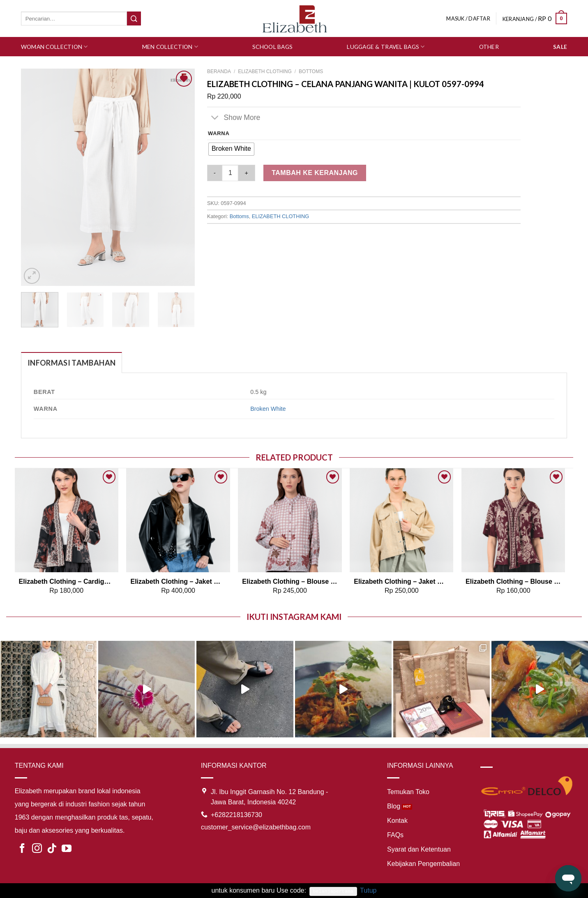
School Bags (272, 47)
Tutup (368, 890)
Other (489, 47)
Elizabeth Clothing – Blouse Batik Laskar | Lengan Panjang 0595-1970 (290, 581)
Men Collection (170, 47)
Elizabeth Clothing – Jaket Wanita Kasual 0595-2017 (401, 581)
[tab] (71, 363)
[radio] (231, 149)
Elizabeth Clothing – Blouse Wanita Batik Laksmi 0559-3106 (513, 581)
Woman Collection (54, 47)
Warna (219, 134)
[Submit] (134, 18)
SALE (560, 47)
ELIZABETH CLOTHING (265, 71)
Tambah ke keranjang (315, 173)
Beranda (219, 71)
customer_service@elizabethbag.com (256, 827)
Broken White (268, 409)
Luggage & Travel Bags (386, 47)
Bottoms (311, 71)
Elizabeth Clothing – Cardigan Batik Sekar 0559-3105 (67, 581)
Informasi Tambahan (71, 363)
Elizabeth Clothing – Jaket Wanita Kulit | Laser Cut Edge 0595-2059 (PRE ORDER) (178, 581)
